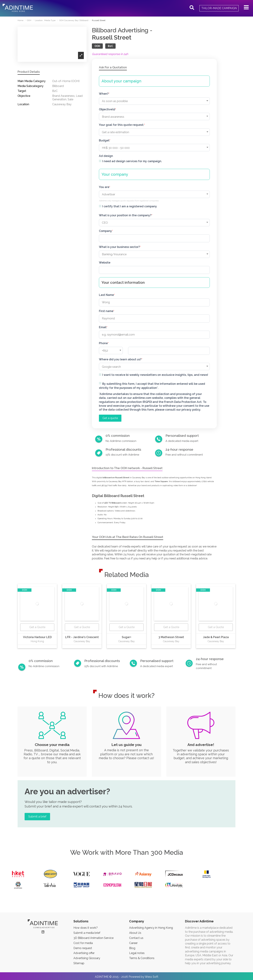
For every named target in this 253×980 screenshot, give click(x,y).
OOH (97, 46)
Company (105, 231)
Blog (132, 948)
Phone (103, 343)
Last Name (106, 295)
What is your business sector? (119, 247)
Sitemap (79, 963)
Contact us (136, 938)
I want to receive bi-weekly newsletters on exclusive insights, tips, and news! (155, 375)
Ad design (106, 156)
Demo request (83, 948)
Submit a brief (37, 817)
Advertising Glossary (87, 958)
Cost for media (83, 943)
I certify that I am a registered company (130, 206)
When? (104, 94)
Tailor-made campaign (219, 8)
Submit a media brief (87, 933)
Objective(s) (107, 109)
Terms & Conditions (142, 958)
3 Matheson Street (171, 637)
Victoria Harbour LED (37, 637)
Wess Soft (152, 977)
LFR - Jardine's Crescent (82, 637)
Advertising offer (84, 953)
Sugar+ (126, 637)
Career (133, 943)
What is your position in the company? (125, 215)
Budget (104, 140)
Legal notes (137, 953)
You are (104, 187)
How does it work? (86, 928)
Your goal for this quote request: (121, 125)
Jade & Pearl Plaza (216, 637)
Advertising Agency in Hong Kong (151, 928)
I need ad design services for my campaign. (132, 161)
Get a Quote (37, 627)
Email (103, 327)
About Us (135, 933)
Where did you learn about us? (120, 359)
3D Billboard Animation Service (93, 938)
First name (106, 311)
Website (105, 263)
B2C (110, 46)
